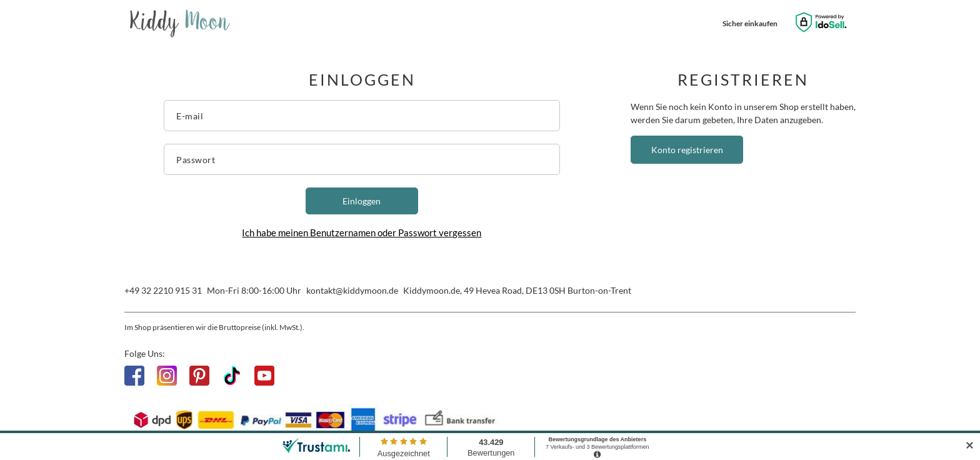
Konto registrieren (687, 150)
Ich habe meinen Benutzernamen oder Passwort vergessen (362, 232)
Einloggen (362, 201)
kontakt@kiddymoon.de (352, 290)
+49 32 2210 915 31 (163, 290)
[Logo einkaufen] (180, 24)
